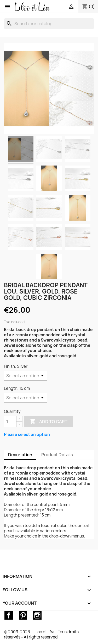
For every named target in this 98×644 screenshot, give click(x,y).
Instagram (37, 615)
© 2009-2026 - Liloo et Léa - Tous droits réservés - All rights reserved (41, 634)
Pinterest (23, 615)
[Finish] (26, 376)
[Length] (26, 398)
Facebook (9, 615)
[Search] (49, 24)
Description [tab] (20, 455)
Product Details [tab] (57, 455)
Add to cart (48, 422)
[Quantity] (10, 422)
